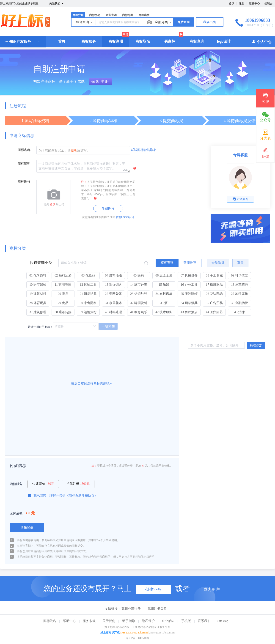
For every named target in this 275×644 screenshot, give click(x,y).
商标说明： (26, 164)
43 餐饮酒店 (189, 312)
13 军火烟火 (113, 285)
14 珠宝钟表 (139, 285)
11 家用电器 (63, 285)
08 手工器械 (214, 275)
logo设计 (224, 41)
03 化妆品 (88, 275)
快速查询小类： (43, 263)
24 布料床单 (164, 294)
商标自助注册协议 (82, 496)
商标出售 (144, 15)
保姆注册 (100, 81)
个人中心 (262, 42)
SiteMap (223, 621)
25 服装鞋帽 (189, 294)
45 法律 (239, 312)
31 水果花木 (113, 303)
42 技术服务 (164, 312)
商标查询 (197, 41)
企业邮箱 (168, 621)
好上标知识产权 (110, 633)
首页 (62, 41)
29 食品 (63, 303)
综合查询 (85, 22)
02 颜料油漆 (63, 275)
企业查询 (111, 15)
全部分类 (163, 22)
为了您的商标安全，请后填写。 (64, 150)
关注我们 (57, 4)
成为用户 (212, 589)
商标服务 (89, 41)
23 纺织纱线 (139, 294)
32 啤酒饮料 (139, 303)
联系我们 (204, 621)
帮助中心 (69, 621)
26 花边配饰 (214, 294)
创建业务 (153, 589)
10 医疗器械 (38, 285)
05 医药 (139, 275)
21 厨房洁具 (88, 294)
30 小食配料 (88, 303)
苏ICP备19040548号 (138, 638)
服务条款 (89, 621)
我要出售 (210, 22)
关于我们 (109, 621)
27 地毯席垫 (239, 294)
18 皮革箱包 (239, 285)
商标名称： (26, 150)
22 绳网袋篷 (113, 294)
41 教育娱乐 (139, 312)
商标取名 (143, 41)
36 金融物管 (239, 303)
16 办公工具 (189, 285)
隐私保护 (148, 621)
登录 (231, 3)
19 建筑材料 (38, 294)
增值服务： (18, 484)
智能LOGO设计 (125, 217)
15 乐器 (164, 285)
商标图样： (26, 182)
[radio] (167, 263)
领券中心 (254, 3)
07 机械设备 (189, 275)
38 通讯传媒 (63, 312)
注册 (242, 3)
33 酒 (164, 303)
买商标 (170, 41)
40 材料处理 (113, 312)
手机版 (186, 621)
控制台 (269, 3)
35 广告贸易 (214, 303)
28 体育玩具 (38, 303)
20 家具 (63, 294)
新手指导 (129, 621)
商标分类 (128, 15)
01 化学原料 (38, 275)
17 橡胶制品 (214, 285)
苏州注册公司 (157, 609)
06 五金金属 (164, 275)
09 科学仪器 (239, 275)
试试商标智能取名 (144, 150)
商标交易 (95, 15)
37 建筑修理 (38, 312)
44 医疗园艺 (214, 312)
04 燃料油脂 (113, 275)
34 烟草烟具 (189, 303)
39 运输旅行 (88, 312)
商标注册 (78, 15)
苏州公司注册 (131, 609)
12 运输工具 (88, 285)
